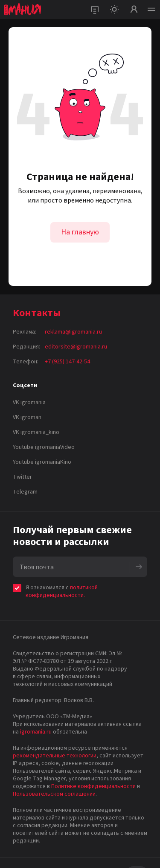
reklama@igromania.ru (73, 332)
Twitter (22, 477)
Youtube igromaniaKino (42, 462)
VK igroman (27, 417)
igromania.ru (36, 732)
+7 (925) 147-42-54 (67, 362)
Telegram (25, 492)
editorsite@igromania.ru (76, 347)
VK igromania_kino (36, 432)
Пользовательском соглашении (54, 794)
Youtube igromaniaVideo (44, 447)
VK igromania (29, 403)
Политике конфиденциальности (93, 786)
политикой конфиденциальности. (62, 591)
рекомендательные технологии (55, 756)
